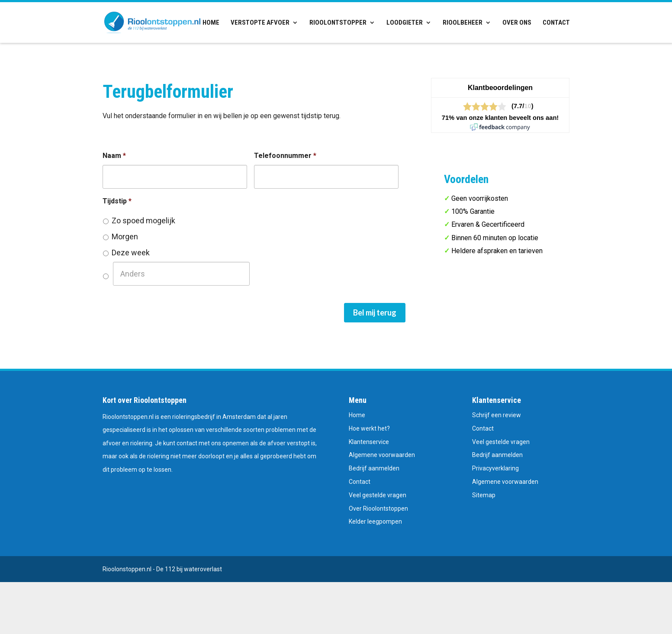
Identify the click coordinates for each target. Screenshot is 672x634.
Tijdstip (117, 201)
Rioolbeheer (463, 23)
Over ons (517, 23)
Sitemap (484, 495)
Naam (114, 156)
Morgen (125, 237)
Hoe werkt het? (369, 428)
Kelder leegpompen (375, 521)
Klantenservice (369, 442)
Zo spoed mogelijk (143, 220)
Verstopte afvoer (260, 23)
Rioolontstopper (338, 23)
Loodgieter (405, 23)
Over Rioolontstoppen (378, 508)
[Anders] (182, 274)
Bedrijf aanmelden (374, 468)
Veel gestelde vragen (378, 495)
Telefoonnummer (285, 156)
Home (211, 23)
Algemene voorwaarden (382, 455)
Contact (556, 23)
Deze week (131, 253)
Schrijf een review (497, 415)
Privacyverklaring (495, 468)
